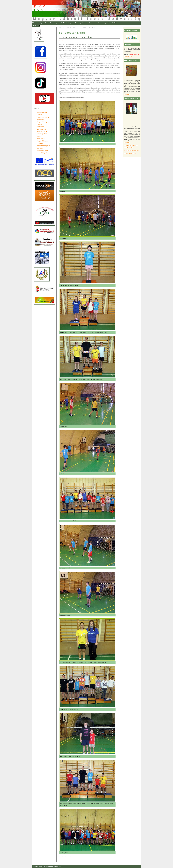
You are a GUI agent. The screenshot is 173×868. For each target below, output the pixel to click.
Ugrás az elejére (48, 866)
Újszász (39, 115)
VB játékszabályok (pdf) (130, 153)
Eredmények (91, 23)
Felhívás (36, 26)
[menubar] (76, 24)
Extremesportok (42, 129)
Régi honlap (44, 23)
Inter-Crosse (41, 127)
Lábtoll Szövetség (65, 23)
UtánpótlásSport (42, 153)
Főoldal (35, 23)
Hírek (113, 23)
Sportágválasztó (42, 132)
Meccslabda (41, 120)
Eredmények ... (63, 41)
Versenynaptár (103, 23)
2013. (68, 28)
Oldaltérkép (54, 23)
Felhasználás (128, 56)
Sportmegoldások (42, 134)
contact (40, 866)
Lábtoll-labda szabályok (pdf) (131, 150)
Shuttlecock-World (43, 113)
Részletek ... (127, 94)
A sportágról (79, 23)
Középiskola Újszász (43, 117)
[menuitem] (35, 23)
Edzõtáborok (41, 139)
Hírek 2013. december (75, 28)
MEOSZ (40, 136)
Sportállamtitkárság (43, 150)
